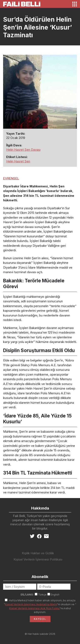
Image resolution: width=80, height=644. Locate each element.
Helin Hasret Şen (18, 161)
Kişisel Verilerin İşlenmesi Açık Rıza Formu (34, 608)
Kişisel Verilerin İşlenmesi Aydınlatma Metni (31, 604)
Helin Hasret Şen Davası (23, 150)
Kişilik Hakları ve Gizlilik (38, 553)
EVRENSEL (11, 178)
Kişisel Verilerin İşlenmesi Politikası (38, 559)
